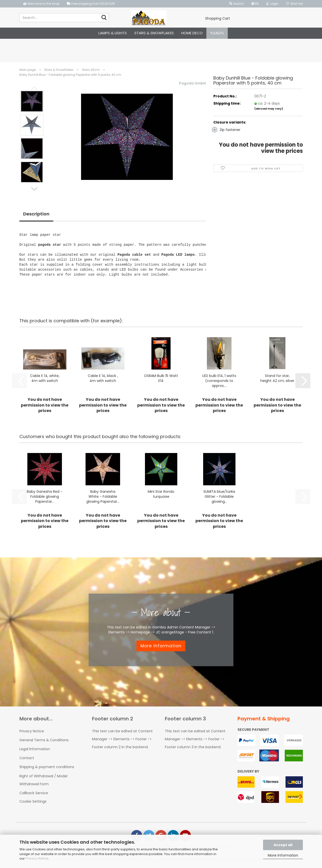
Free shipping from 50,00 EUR (91, 4)
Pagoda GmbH (192, 83)
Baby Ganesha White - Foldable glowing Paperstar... (103, 496)
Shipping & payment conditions (47, 767)
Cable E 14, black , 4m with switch (103, 378)
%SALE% (217, 33)
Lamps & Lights (113, 33)
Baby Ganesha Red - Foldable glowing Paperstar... (45, 496)
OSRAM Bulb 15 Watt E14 (161, 378)
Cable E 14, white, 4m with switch (45, 378)
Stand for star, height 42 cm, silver (277, 378)
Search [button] (237, 4)
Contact (27, 758)
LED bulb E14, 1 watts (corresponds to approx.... (219, 381)
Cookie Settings (33, 801)
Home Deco (192, 33)
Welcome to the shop (41, 4)
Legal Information (35, 749)
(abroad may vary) (269, 109)
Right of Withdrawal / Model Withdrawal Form (43, 780)
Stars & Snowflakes (154, 33)
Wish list (294, 4)
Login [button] (272, 4)
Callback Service (34, 793)
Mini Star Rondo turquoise (161, 494)
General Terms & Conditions (44, 740)
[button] (255, 4)
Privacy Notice (37, 858)
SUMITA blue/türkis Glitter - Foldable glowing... (219, 496)
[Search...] (104, 18)
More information (283, 855)
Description (36, 214)
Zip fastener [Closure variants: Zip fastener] (227, 130)
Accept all (283, 845)
